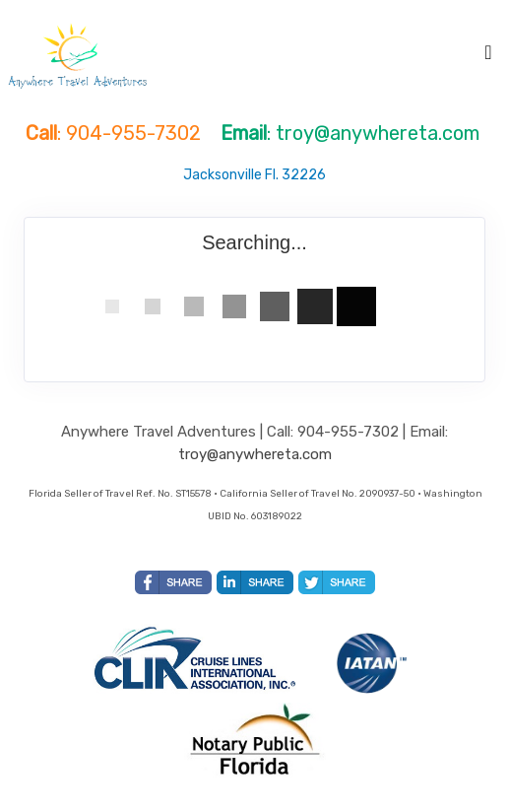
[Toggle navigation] (488, 57)
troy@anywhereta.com (255, 454)
